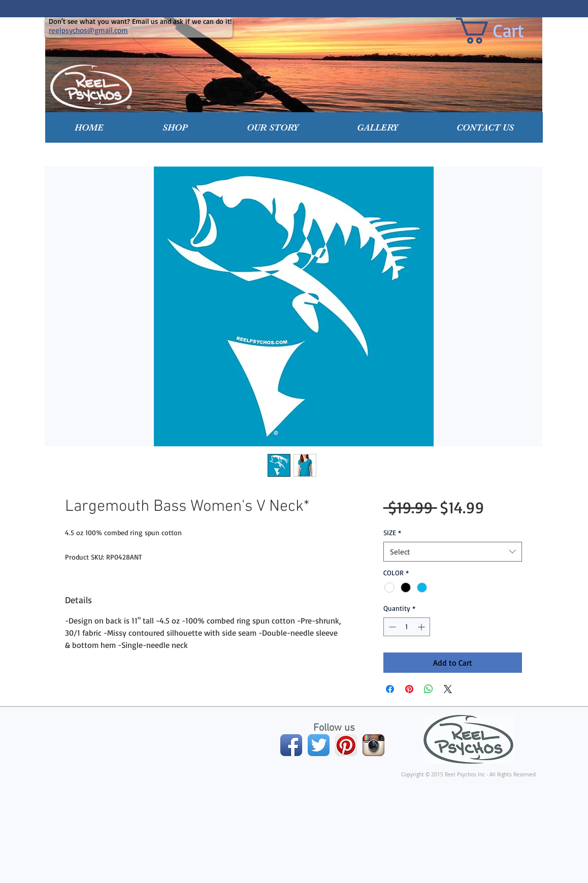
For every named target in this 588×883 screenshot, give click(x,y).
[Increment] (422, 627)
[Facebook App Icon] (291, 745)
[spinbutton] (407, 627)
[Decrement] (391, 627)
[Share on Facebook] (390, 689)
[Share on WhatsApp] (429, 689)
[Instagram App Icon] (373, 745)
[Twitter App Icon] (319, 745)
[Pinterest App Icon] (346, 745)
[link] (505, 31)
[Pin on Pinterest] (409, 689)
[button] (175, 127)
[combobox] (453, 552)
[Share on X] (448, 689)
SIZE (392, 532)
